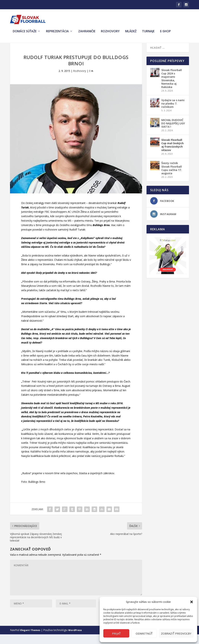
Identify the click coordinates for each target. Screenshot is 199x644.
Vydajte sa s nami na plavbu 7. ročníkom (173, 113)
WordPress (75, 640)
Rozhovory (110, 34)
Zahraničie (87, 34)
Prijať (116, 633)
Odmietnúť (144, 633)
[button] (192, 602)
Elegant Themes (30, 640)
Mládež (131, 34)
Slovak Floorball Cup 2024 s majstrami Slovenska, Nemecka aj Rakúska (172, 88)
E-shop (165, 34)
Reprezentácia (57, 34)
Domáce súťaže (25, 34)
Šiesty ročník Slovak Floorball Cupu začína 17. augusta (172, 178)
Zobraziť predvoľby (176, 633)
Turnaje (148, 34)
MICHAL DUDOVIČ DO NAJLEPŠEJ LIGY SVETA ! (173, 133)
